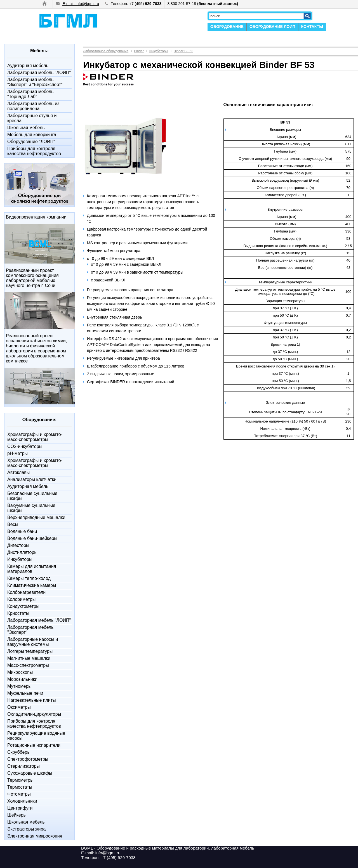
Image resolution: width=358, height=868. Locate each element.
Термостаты (20, 787)
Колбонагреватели (26, 592)
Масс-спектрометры (28, 665)
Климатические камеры (32, 585)
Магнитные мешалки (29, 658)
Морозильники (22, 679)
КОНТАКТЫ (312, 27)
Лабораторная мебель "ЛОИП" (39, 73)
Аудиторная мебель (28, 66)
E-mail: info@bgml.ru (77, 4)
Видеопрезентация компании (36, 217)
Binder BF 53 (183, 51)
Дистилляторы (22, 552)
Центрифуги (20, 808)
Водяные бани (22, 531)
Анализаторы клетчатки (32, 479)
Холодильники (22, 801)
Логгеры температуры (30, 651)
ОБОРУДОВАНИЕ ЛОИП (272, 27)
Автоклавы (18, 472)
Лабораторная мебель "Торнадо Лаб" (30, 94)
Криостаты (18, 613)
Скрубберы (19, 752)
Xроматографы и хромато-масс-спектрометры (35, 437)
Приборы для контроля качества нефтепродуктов (34, 151)
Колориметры (21, 599)
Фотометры (19, 794)
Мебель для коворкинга (32, 135)
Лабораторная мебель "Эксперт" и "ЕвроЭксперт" (35, 82)
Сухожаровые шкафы (30, 773)
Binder (139, 51)
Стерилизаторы (23, 766)
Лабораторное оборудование (106, 51)
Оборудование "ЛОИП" (31, 142)
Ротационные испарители (34, 745)
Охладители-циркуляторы (34, 714)
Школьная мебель (26, 128)
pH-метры (17, 453)
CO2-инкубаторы (25, 446)
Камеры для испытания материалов (32, 569)
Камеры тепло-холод (29, 578)
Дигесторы (18, 545)
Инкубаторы (20, 559)
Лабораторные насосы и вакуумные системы (33, 642)
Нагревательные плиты (32, 700)
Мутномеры (19, 686)
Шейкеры (17, 815)
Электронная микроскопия (35, 836)
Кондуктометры (23, 606)
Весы (13, 524)
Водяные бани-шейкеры (32, 538)
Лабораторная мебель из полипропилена (33, 106)
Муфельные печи (25, 693)
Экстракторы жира (26, 829)
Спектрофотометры (28, 759)
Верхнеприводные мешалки (36, 517)
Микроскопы (20, 672)
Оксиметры (19, 707)
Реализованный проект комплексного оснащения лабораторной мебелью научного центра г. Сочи (32, 278)
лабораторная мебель (233, 848)
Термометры (20, 780)
